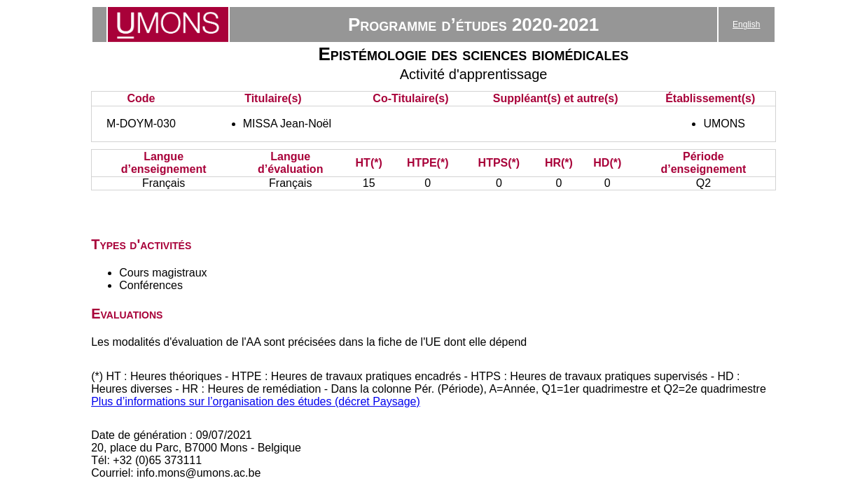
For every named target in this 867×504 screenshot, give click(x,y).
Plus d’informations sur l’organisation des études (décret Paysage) (256, 401)
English (746, 24)
